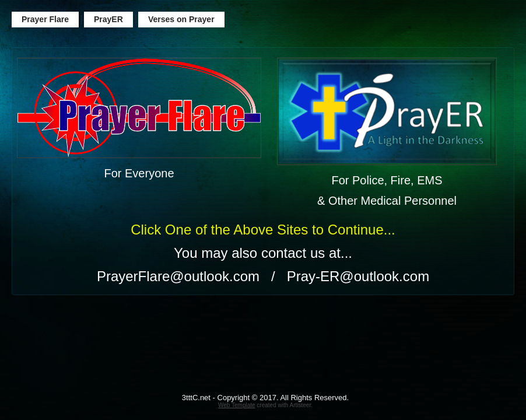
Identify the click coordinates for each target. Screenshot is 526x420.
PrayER (108, 19)
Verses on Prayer (181, 19)
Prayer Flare (45, 19)
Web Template (237, 405)
